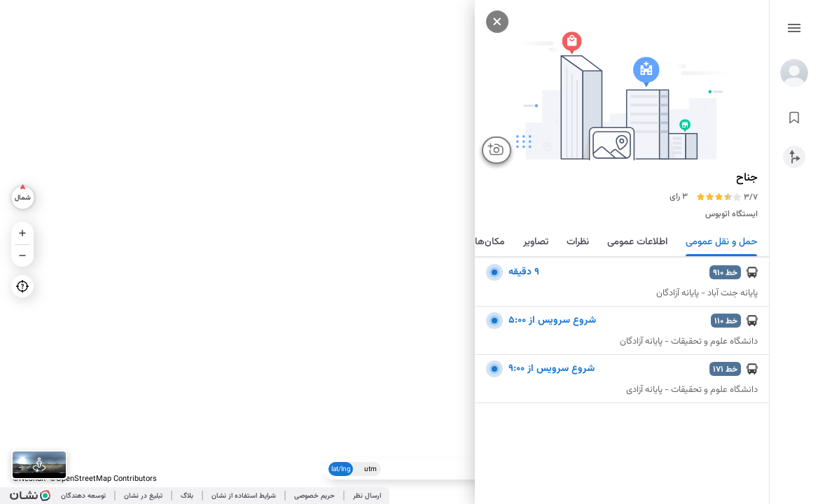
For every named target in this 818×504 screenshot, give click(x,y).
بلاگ (187, 496)
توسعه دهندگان (83, 496)
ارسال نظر (367, 496)
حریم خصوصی (314, 496)
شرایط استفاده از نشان (244, 496)
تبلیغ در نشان (143, 496)
